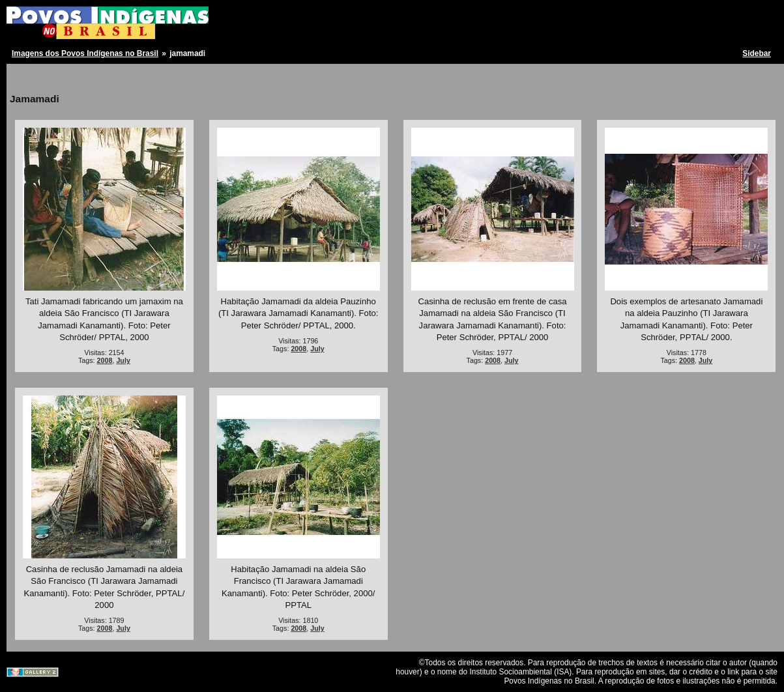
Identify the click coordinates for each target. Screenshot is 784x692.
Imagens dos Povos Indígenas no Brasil (85, 53)
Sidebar (757, 53)
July (123, 360)
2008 (105, 360)
